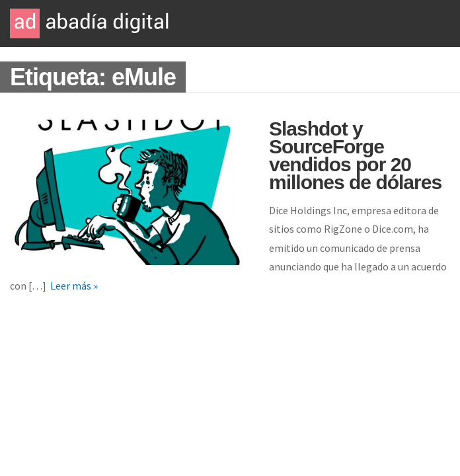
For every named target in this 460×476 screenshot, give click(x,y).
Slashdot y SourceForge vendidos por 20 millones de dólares (355, 155)
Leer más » (74, 286)
